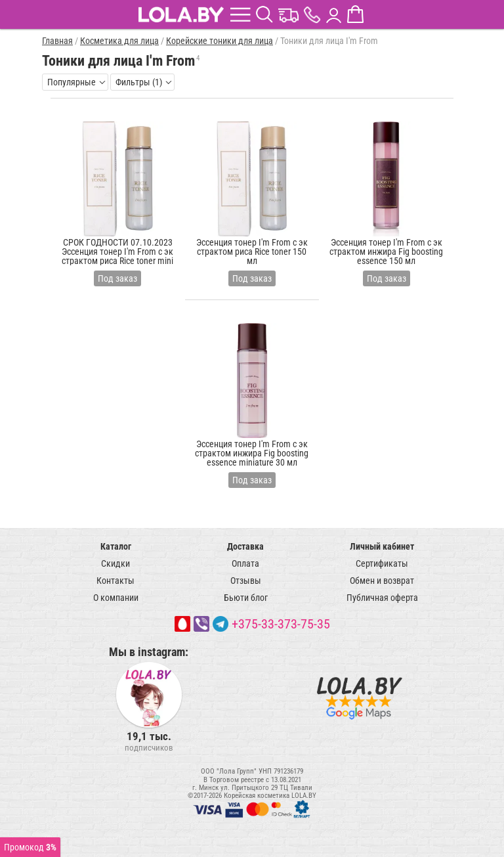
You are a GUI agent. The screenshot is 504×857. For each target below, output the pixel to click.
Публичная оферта (382, 598)
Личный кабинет (382, 546)
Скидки (115, 563)
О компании (116, 598)
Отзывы (246, 581)
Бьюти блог (246, 598)
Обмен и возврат (382, 581)
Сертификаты (382, 563)
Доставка (245, 546)
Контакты (115, 581)
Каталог (116, 546)
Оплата (245, 563)
